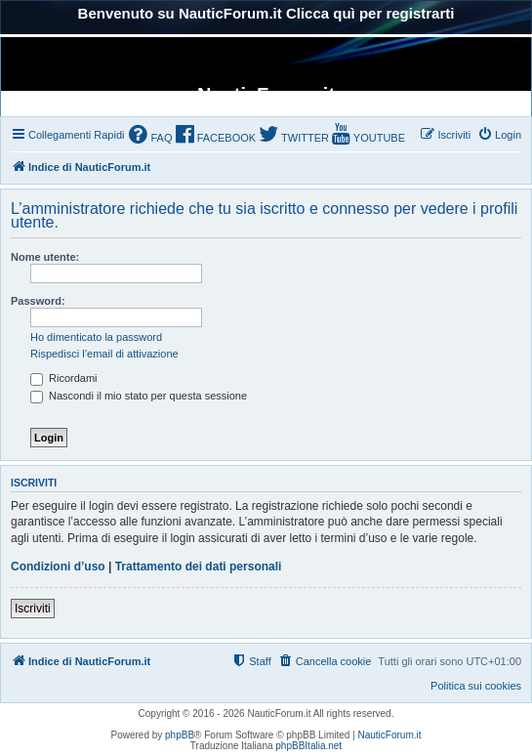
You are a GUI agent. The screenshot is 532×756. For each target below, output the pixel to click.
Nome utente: (45, 257)
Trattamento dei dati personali (199, 567)
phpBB (180, 735)
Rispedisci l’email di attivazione (104, 354)
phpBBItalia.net (308, 746)
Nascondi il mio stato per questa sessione (139, 396)
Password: (38, 301)
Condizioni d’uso (58, 567)
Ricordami (64, 378)
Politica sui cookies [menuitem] (476, 686)
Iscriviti (33, 609)
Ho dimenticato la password (96, 337)
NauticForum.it (390, 735)
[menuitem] (150, 136)
